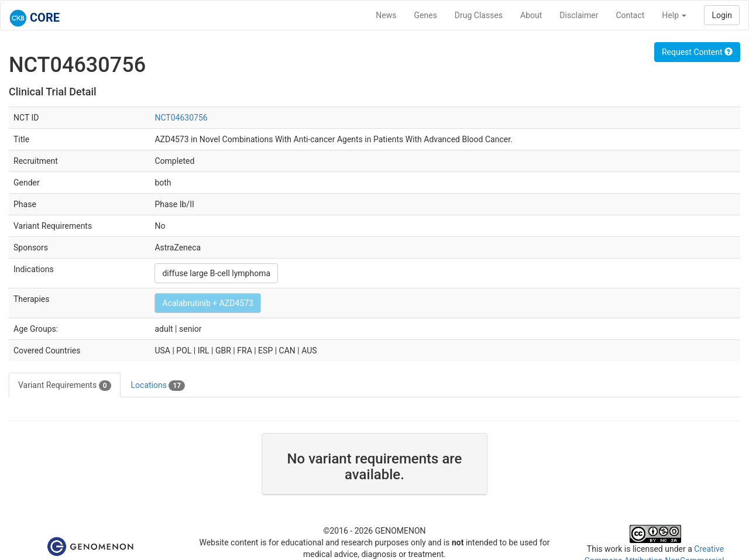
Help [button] (674, 15)
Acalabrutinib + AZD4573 (207, 303)
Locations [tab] (158, 386)
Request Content (697, 52)
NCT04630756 (181, 118)
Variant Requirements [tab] (65, 386)
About (531, 15)
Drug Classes (479, 15)
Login (722, 15)
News (386, 15)
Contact (630, 15)
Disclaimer (579, 15)
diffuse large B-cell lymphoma (216, 273)
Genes (426, 15)
